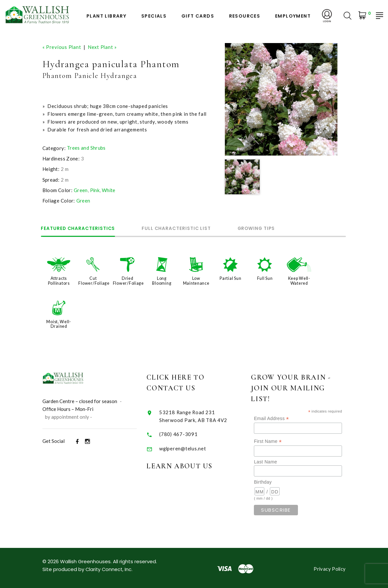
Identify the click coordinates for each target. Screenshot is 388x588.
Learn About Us (189, 464)
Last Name (278, 460)
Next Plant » (103, 47)
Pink (95, 190)
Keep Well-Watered (299, 280)
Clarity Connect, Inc (109, 568)
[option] (281, 99)
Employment (293, 16)
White (109, 190)
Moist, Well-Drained (59, 323)
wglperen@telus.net (192, 447)
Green (81, 190)
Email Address (284, 417)
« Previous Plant (62, 47)
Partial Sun (230, 278)
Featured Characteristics (80, 228)
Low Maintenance (196, 280)
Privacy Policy (329, 567)
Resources (245, 16)
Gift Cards (198, 16)
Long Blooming (162, 280)
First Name (280, 440)
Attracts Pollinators (59, 280)
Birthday (275, 480)
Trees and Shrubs (86, 148)
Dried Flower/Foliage (129, 280)
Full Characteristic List (182, 228)
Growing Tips (266, 228)
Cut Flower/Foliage (94, 280)
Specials (154, 16)
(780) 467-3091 (187, 432)
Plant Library (106, 16)
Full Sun (265, 278)
